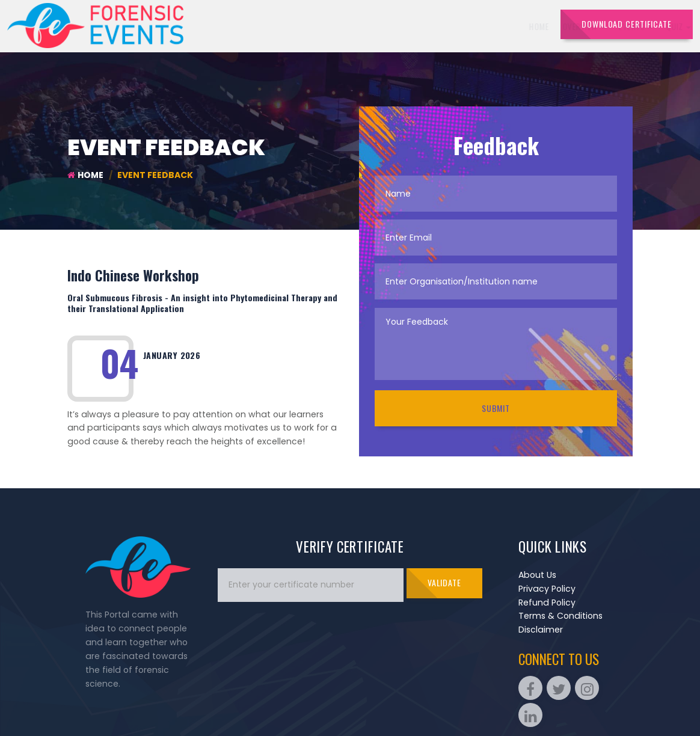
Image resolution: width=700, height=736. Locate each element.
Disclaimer (541, 630)
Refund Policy (547, 603)
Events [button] (335, 26)
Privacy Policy (547, 589)
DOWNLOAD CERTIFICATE (627, 24)
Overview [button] (283, 26)
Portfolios (475, 26)
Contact (527, 26)
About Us (537, 575)
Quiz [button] (378, 26)
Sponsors (422, 26)
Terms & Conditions (560, 616)
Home (238, 26)
